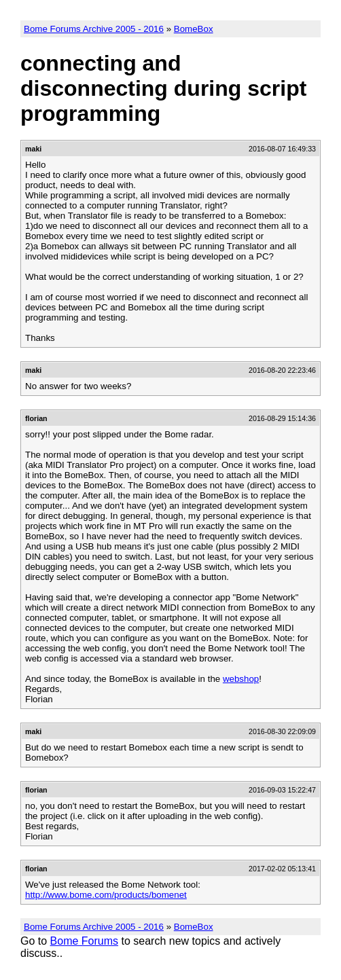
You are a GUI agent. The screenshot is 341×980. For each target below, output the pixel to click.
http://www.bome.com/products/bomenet (106, 895)
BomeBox (194, 29)
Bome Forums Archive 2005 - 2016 (94, 29)
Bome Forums (84, 941)
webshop (241, 679)
